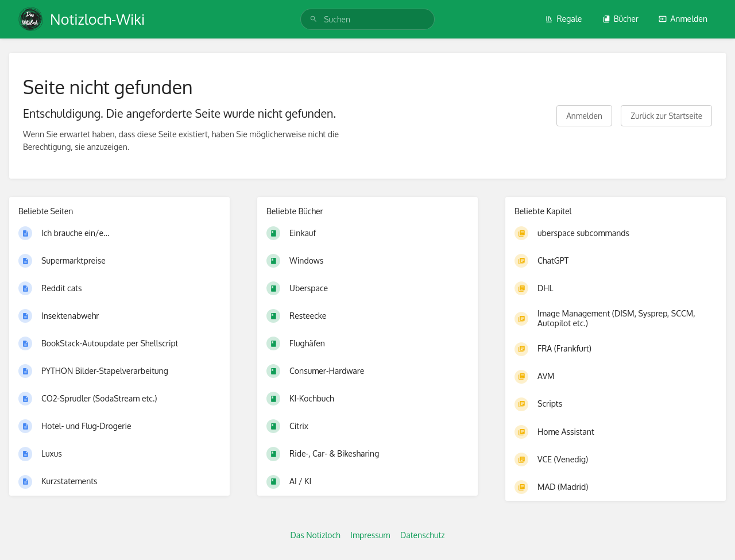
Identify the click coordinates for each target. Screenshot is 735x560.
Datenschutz (423, 535)
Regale (563, 19)
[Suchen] (314, 19)
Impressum (370, 535)
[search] (367, 19)
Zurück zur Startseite (666, 116)
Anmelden (683, 19)
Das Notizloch (315, 535)
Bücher (620, 19)
